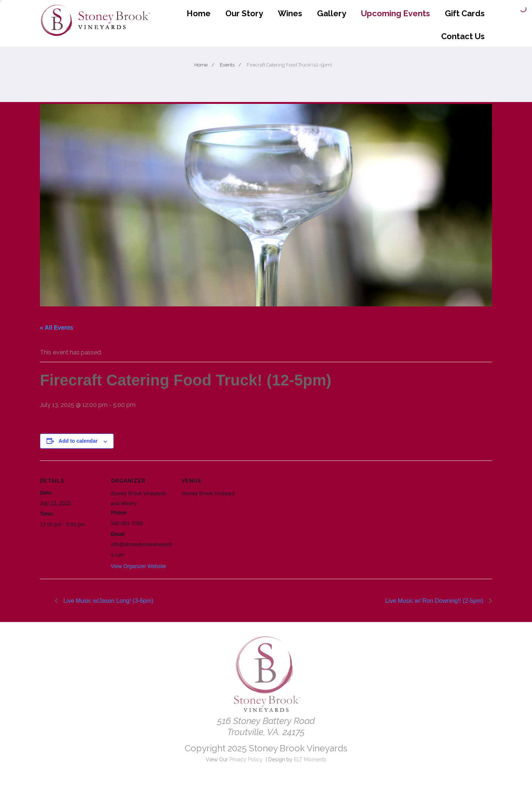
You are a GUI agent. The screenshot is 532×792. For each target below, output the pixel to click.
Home (199, 13)
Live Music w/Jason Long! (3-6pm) (108, 601)
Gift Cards (465, 13)
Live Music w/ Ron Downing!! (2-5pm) (435, 601)
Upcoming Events (395, 13)
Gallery (332, 13)
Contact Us (463, 36)
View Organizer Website (139, 566)
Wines (290, 13)
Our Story (244, 13)
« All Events (57, 328)
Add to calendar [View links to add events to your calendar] (78, 441)
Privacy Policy (246, 759)
